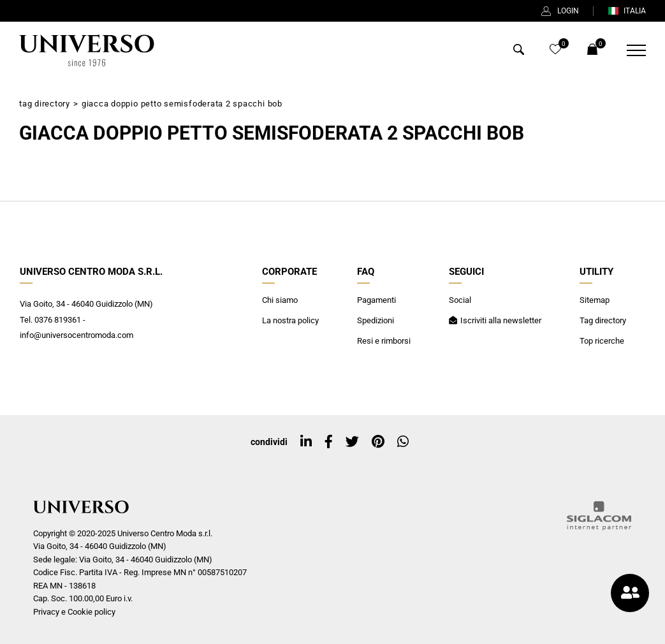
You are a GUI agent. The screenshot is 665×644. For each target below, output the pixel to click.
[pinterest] (378, 442)
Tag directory (45, 104)
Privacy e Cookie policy (74, 612)
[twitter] (352, 442)
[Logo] (87, 50)
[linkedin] (306, 442)
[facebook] (329, 442)
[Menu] (628, 50)
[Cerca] (519, 51)
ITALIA (627, 11)
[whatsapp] (403, 442)
